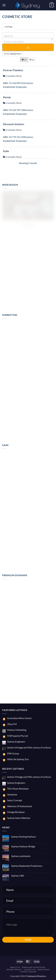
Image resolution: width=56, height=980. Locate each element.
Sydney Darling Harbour (24, 837)
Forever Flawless (13, 70)
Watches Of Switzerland (19, 806)
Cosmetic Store (12, 76)
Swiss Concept (15, 800)
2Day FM (12, 724)
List (24, 60)
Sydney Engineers (16, 742)
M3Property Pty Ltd (18, 736)
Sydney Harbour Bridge (23, 846)
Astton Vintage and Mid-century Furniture (29, 747)
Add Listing (43, 970)
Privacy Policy (14, 970)
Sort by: (13, 54)
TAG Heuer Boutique (18, 789)
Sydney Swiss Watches (19, 818)
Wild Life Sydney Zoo (18, 759)
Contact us (30, 970)
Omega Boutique (16, 812)
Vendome (12, 794)
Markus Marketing (17, 730)
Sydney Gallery (28, 972)
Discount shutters (14, 124)
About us (15, 967)
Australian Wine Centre (19, 718)
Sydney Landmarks (21, 856)
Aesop (7, 97)
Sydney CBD (18, 876)
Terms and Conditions (33, 967)
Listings (9, 26)
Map (32, 60)
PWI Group (13, 753)
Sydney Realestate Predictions (27, 866)
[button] (4, 5)
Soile (6, 151)
